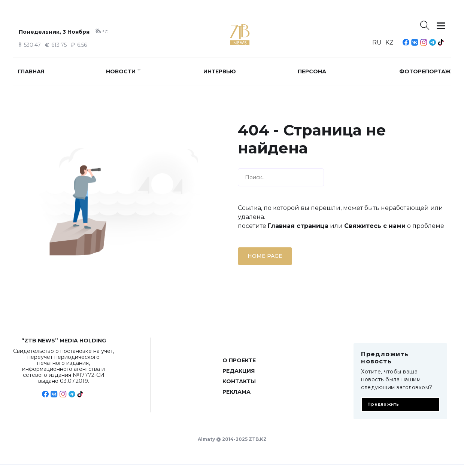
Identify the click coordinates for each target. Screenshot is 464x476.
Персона (312, 71)
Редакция (239, 371)
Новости (121, 71)
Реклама (236, 392)
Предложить (383, 404)
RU (377, 42)
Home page (265, 256)
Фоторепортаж (425, 71)
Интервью (220, 71)
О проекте (239, 360)
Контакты (239, 381)
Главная (31, 71)
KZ (389, 42)
